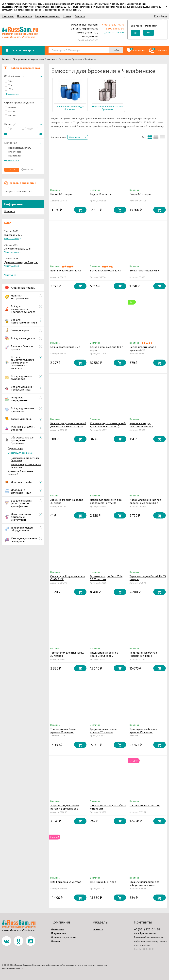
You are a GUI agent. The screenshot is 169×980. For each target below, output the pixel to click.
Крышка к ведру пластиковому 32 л (141, 425)
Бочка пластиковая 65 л (65, 347)
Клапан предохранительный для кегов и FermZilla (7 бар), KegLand (108, 426)
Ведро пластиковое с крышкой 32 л (143, 348)
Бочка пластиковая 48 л (144, 270)
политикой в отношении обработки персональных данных (109, 7)
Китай (10, 111)
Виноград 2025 (13, 235)
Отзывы (67, 16)
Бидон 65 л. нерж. (141, 194)
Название (75, 137)
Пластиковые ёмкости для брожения (25, 459)
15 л (8, 85)
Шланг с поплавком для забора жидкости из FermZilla (144, 885)
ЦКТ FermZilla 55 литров (66, 882)
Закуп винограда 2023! (17, 249)
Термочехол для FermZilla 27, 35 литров (106, 578)
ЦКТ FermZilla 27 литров (145, 805)
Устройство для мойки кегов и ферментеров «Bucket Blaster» (65, 808)
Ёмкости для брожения (20, 453)
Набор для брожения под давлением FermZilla (106, 501)
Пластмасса (13, 152)
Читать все (10, 275)
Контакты (80, 16)
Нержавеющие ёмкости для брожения (26, 466)
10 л (9, 81)
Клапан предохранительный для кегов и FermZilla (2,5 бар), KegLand (68, 426)
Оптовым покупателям (47, 16)
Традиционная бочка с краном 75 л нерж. (144, 730)
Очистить (29, 169)
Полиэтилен (13, 156)
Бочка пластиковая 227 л (105, 270)
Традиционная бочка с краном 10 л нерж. (104, 654)
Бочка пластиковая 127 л (66, 270)
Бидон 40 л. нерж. (61, 194)
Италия (10, 115)
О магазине (8, 16)
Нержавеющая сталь (18, 148)
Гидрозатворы (15, 448)
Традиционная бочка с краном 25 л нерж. (104, 730)
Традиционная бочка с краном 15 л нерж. (144, 654)
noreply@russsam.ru (145, 933)
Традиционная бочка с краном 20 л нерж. (64, 730)
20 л (9, 89)
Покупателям (25, 16)
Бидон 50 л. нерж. (101, 194)
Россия (10, 107)
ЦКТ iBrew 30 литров (103, 882)
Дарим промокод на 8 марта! (21, 262)
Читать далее (12, 238)
